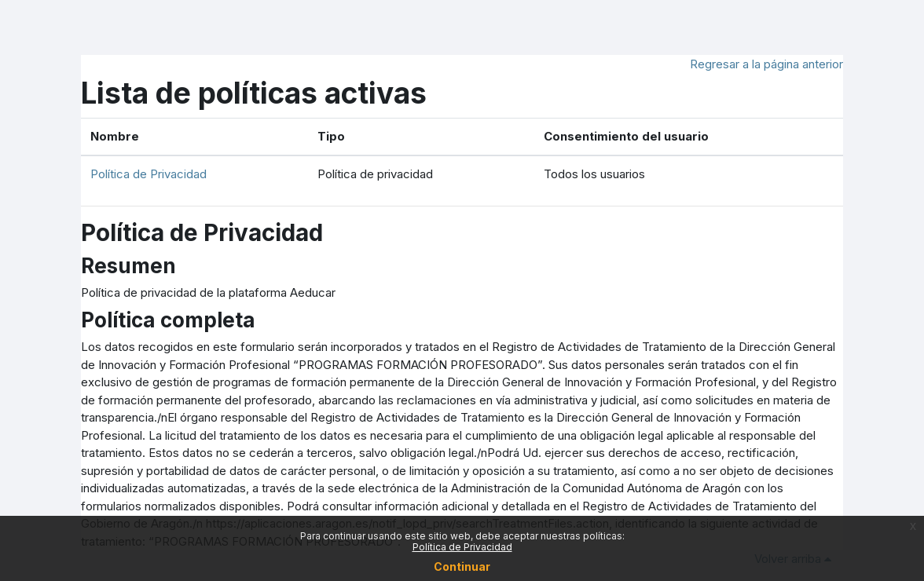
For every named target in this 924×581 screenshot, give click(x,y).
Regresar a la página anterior (766, 64)
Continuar (462, 566)
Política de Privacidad (148, 174)
